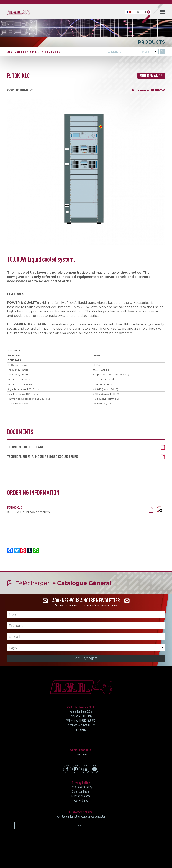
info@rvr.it (81, 729)
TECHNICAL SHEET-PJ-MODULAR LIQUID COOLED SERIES (86, 457)
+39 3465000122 (86, 725)
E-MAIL (81, 825)
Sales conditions (81, 791)
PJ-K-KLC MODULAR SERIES (46, 52)
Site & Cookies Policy (81, 787)
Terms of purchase (81, 796)
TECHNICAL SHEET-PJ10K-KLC (86, 447)
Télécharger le (64, 583)
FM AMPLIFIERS (21, 52)
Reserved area (81, 800)
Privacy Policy (81, 783)
